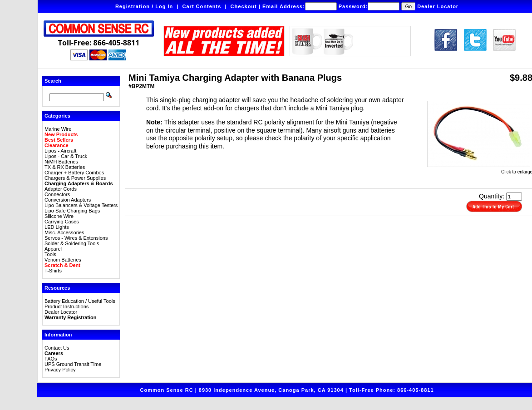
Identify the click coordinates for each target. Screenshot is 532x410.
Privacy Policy (60, 370)
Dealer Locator (438, 6)
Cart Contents (202, 6)
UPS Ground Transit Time (73, 364)
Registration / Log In (144, 6)
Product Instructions (66, 306)
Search (53, 81)
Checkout (244, 6)
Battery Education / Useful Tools (80, 301)
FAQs (51, 359)
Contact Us (57, 348)
